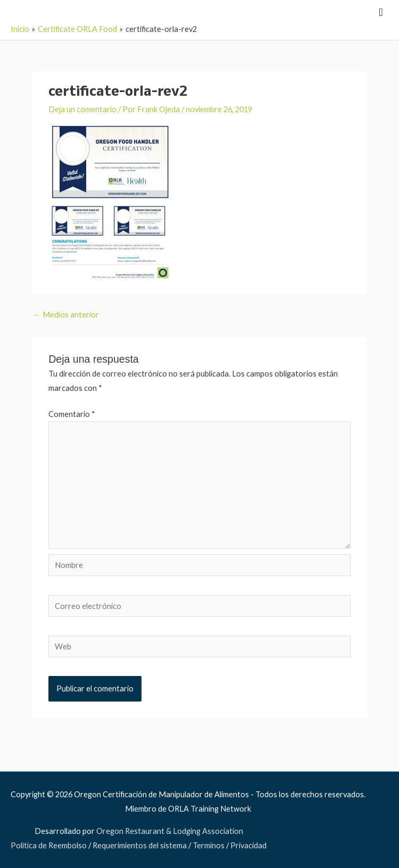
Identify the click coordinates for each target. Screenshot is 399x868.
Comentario (72, 414)
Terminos (209, 845)
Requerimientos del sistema (140, 845)
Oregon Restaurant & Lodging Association (170, 831)
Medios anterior (66, 315)
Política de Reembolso (49, 845)
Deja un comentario (82, 109)
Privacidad (248, 845)
